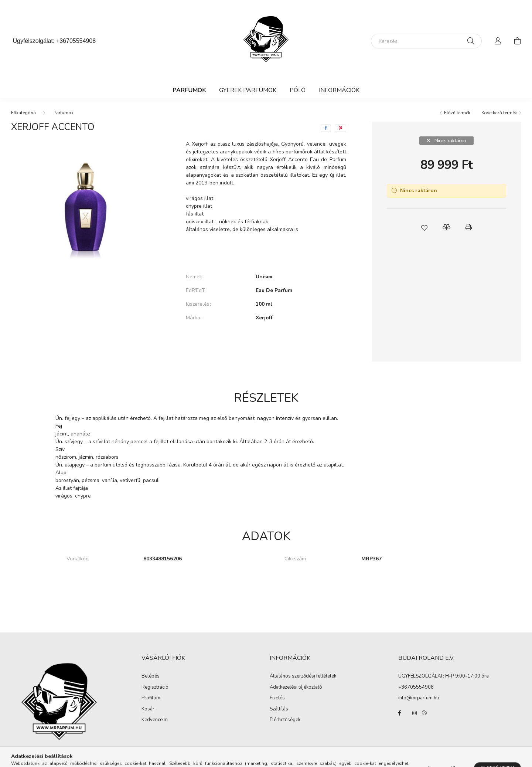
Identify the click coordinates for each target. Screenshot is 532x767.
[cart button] (517, 41)
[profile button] (498, 41)
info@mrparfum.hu (419, 698)
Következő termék (499, 113)
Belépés (151, 676)
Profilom (151, 698)
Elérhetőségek (285, 720)
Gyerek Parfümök (248, 90)
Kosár (148, 709)
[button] (424, 227)
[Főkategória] (23, 113)
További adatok (266, 343)
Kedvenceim (155, 720)
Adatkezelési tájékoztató (296, 688)
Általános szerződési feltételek (303, 676)
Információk (339, 90)
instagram (415, 713)
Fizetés (277, 698)
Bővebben (266, 252)
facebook (400, 713)
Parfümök (189, 90)
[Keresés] (426, 41)
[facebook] (326, 128)
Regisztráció (155, 688)
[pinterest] (340, 128)
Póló (298, 90)
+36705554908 (76, 41)
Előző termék (457, 113)
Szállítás (279, 709)
